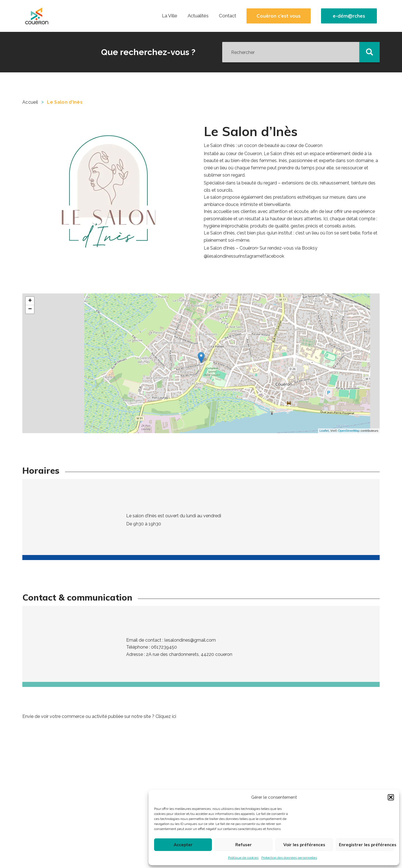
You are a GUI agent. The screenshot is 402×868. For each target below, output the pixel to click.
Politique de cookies (243, 858)
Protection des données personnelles (289, 858)
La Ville (170, 16)
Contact (228, 16)
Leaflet (324, 431)
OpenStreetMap (349, 431)
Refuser (244, 845)
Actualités (198, 16)
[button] (391, 797)
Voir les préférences (304, 845)
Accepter (183, 845)
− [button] (30, 309)
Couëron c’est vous (279, 16)
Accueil (30, 102)
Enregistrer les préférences (366, 845)
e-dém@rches (349, 16)
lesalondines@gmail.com (190, 640)
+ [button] (30, 301)
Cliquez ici (166, 716)
